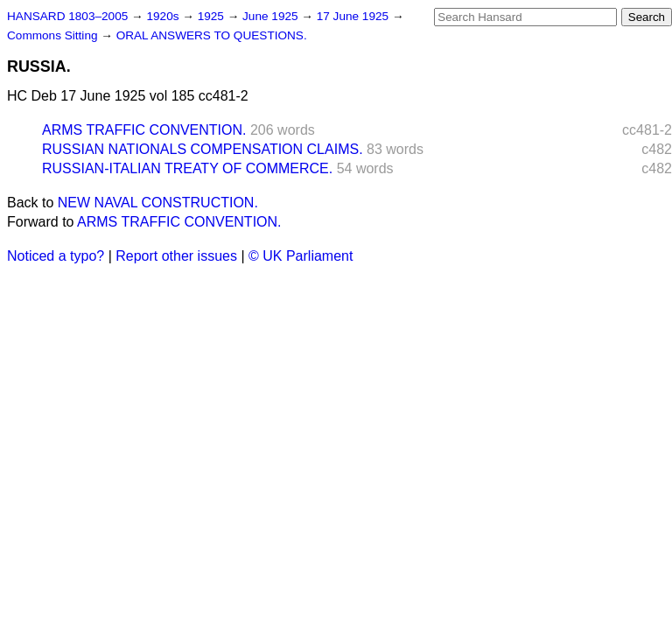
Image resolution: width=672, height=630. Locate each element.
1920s (164, 16)
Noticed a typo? (56, 256)
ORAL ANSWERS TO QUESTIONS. (212, 35)
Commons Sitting (54, 35)
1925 (213, 16)
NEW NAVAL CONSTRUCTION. (158, 203)
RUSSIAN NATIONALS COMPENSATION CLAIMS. (203, 149)
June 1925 (272, 16)
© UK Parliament (301, 256)
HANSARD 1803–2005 (67, 16)
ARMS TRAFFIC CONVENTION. (144, 130)
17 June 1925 (354, 16)
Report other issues (176, 256)
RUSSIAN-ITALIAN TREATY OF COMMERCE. (187, 168)
